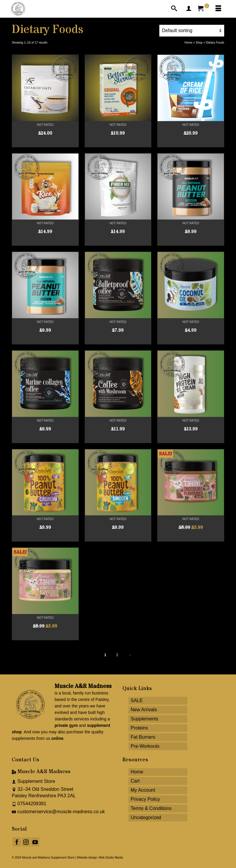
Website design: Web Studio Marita (100, 858)
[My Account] (189, 9)
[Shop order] (192, 31)
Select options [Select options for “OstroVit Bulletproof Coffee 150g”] (118, 340)
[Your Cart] (204, 9)
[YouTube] (35, 842)
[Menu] (218, 9)
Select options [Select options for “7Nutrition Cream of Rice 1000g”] (45, 241)
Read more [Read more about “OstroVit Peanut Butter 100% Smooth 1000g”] (118, 537)
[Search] (174, 9)
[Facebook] (17, 842)
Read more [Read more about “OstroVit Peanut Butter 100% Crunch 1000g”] (45, 537)
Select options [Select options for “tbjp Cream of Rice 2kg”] (191, 143)
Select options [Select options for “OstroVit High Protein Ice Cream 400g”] (191, 438)
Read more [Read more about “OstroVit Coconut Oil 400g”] (191, 340)
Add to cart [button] (118, 143)
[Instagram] (26, 842)
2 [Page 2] (117, 655)
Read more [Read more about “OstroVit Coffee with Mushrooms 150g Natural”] (118, 438)
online (57, 738)
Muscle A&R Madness (83, 686)
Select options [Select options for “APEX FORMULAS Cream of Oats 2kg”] (45, 143)
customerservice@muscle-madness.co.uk (58, 812)
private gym (66, 725)
